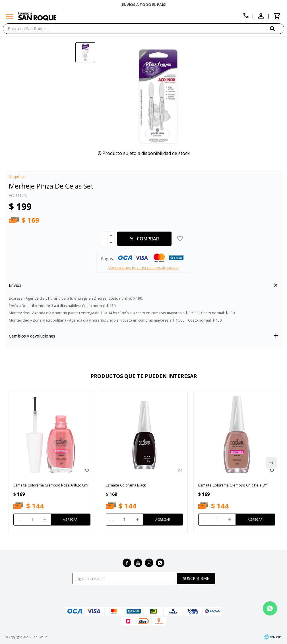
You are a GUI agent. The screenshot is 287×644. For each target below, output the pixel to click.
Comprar (148, 239)
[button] (277, 28)
